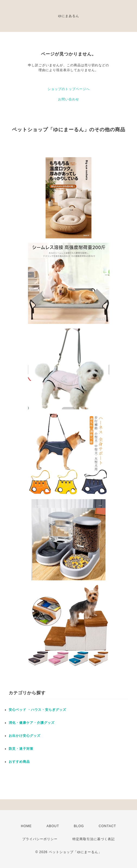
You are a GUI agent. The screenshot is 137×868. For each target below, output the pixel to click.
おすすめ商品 (19, 762)
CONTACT (107, 826)
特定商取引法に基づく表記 (94, 839)
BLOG (79, 826)
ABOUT (53, 826)
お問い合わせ (69, 99)
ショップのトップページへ (69, 89)
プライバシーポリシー (40, 839)
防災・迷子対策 (21, 749)
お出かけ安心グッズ (25, 736)
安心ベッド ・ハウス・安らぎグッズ (37, 710)
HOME (26, 826)
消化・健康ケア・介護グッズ (32, 723)
